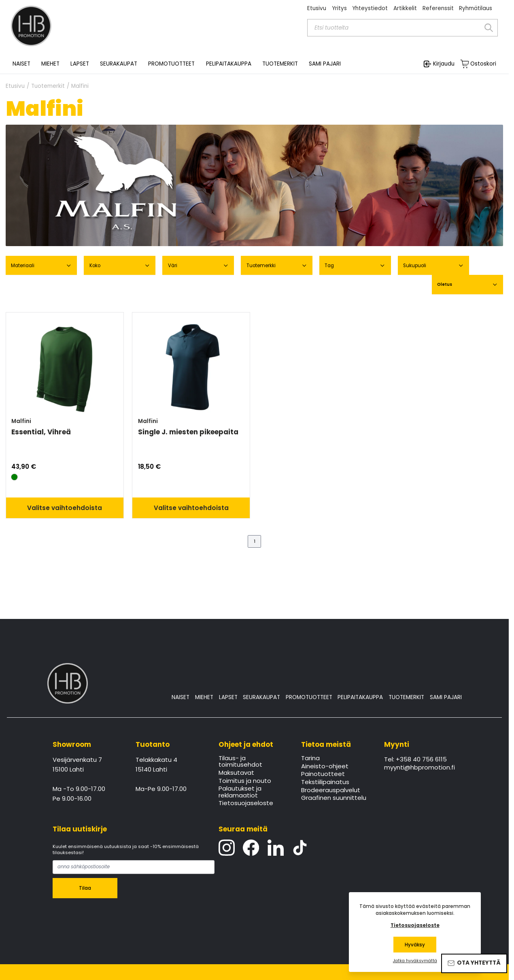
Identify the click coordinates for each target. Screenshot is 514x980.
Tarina (310, 759)
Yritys (339, 8)
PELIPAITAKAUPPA (360, 697)
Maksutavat (236, 773)
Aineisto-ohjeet (325, 767)
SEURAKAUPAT (119, 64)
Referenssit (438, 8)
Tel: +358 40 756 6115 (415, 760)
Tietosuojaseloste (246, 804)
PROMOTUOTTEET (309, 697)
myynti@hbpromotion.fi (419, 768)
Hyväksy (415, 945)
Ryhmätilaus (476, 8)
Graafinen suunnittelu (334, 798)
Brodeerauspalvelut (331, 791)
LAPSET (228, 697)
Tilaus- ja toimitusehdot (240, 762)
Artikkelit (405, 8)
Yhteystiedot (370, 8)
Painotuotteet (323, 774)
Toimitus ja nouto (245, 781)
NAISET (181, 697)
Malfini (80, 86)
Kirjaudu (444, 64)
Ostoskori (483, 64)
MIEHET (204, 697)
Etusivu (317, 8)
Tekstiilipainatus (325, 782)
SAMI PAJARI (325, 64)
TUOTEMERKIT (406, 697)
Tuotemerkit (48, 86)
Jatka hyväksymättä (415, 961)
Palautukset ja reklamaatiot (240, 792)
